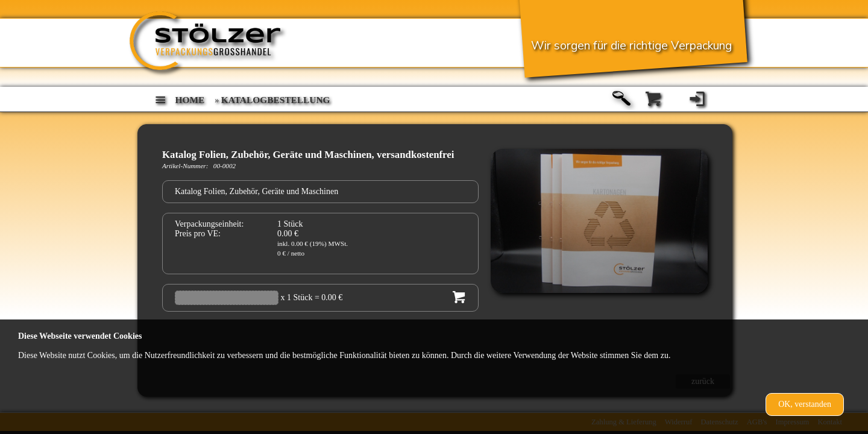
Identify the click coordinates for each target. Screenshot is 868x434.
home (190, 100)
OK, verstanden (805, 404)
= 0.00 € (329, 297)
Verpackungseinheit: (209, 224)
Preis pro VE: (198, 234)
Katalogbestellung (276, 100)
